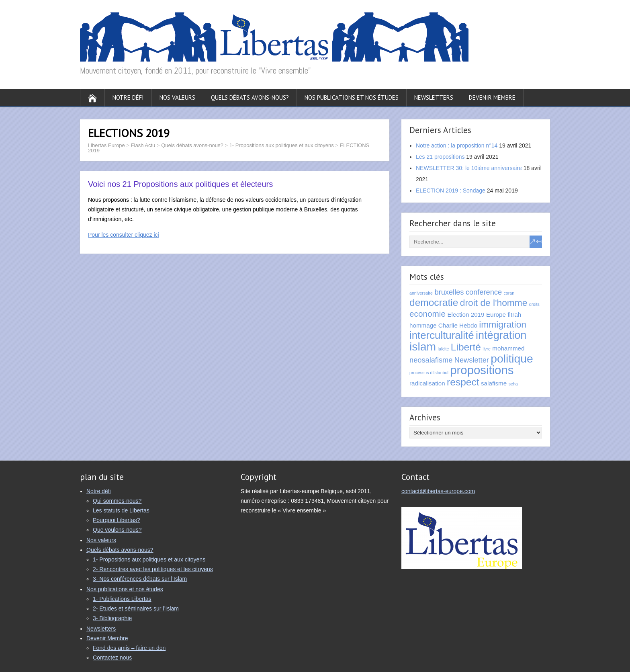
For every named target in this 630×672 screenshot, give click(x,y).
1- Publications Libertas (122, 599)
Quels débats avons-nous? (250, 97)
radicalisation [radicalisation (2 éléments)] (427, 383)
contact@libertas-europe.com (438, 491)
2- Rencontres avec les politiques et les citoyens (153, 569)
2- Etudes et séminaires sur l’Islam (136, 608)
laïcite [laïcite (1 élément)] (444, 349)
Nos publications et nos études (352, 97)
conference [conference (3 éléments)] (484, 292)
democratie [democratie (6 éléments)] (434, 302)
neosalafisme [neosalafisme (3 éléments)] (431, 360)
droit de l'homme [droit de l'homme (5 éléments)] (494, 303)
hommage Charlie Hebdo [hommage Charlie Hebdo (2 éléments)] (443, 325)
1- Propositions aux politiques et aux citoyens (282, 145)
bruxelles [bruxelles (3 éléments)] (449, 292)
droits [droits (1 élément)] (534, 304)
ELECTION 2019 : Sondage (451, 191)
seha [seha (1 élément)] (513, 384)
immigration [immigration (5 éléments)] (503, 324)
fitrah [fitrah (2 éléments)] (514, 314)
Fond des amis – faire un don (129, 648)
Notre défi (128, 97)
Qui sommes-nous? (117, 501)
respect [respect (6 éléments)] (463, 382)
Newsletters (434, 97)
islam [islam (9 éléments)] (423, 346)
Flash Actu (143, 145)
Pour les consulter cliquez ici (124, 235)
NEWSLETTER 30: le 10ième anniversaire (469, 168)
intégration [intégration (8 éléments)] (501, 335)
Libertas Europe (106, 145)
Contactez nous (112, 658)
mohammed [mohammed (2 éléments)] (508, 348)
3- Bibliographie (112, 618)
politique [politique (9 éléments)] (512, 359)
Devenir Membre (492, 97)
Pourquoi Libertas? (117, 520)
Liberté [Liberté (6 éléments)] (466, 347)
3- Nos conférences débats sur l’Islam (140, 579)
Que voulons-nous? (117, 530)
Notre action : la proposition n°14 (457, 145)
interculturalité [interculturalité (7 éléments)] (442, 335)
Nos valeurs (177, 97)
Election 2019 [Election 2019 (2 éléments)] (466, 314)
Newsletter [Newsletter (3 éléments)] (472, 360)
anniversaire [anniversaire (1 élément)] (421, 293)
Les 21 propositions (440, 157)
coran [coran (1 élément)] (509, 293)
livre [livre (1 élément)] (487, 349)
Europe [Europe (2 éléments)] (496, 314)
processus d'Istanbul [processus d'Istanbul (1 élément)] (429, 373)
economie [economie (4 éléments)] (427, 314)
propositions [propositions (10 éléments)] (482, 370)
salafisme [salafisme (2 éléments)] (494, 383)
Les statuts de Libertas (121, 510)
